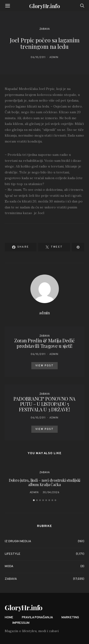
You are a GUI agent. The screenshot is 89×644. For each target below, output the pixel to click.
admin (54, 57)
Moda (9, 566)
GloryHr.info (44, 6)
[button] (34, 500)
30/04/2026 (51, 492)
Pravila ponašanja (37, 618)
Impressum (21, 623)
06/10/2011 (38, 57)
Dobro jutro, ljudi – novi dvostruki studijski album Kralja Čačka (44, 482)
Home (9, 618)
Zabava (44, 29)
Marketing (70, 618)
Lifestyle (13, 554)
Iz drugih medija (18, 541)
